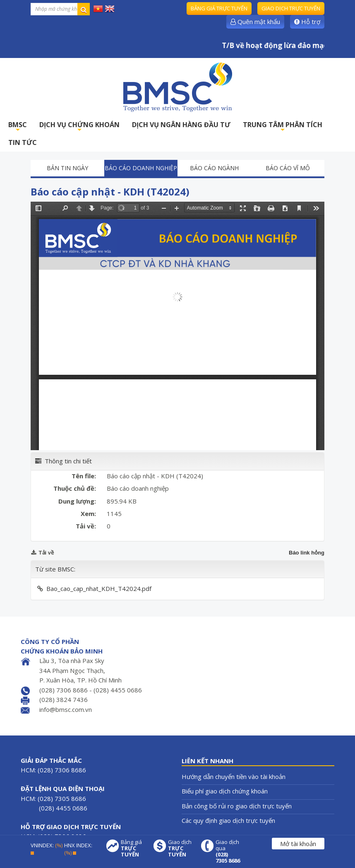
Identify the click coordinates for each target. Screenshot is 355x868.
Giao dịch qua (228, 851)
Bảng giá (133, 848)
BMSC (18, 127)
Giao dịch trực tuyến (291, 8)
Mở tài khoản (298, 844)
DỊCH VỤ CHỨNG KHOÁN (79, 127)
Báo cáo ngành (214, 168)
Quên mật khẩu (255, 22)
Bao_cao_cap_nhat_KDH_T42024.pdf (99, 588)
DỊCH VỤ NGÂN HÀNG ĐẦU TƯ (181, 125)
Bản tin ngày (67, 168)
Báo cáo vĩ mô (288, 168)
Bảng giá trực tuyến (219, 8)
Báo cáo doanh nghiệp (141, 168)
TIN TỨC (23, 142)
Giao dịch (180, 848)
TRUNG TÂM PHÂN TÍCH (283, 127)
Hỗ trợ (307, 22)
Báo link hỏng (307, 553)
